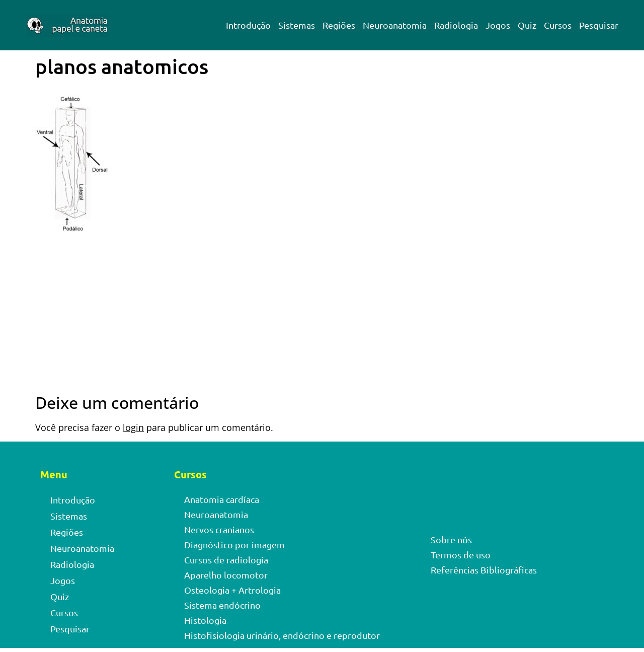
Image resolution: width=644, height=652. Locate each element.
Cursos (558, 25)
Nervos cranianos (219, 529)
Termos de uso (461, 555)
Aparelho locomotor (226, 575)
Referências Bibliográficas (484, 570)
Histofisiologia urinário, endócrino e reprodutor (282, 635)
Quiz (527, 25)
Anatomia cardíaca (222, 499)
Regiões (339, 25)
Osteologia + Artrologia (232, 590)
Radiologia (456, 25)
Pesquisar (599, 25)
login (133, 427)
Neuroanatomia (395, 25)
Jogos (498, 25)
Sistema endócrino (222, 605)
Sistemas (297, 25)
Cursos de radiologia (226, 560)
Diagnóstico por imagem (234, 545)
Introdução (248, 25)
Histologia (205, 620)
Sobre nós (451, 539)
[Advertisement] (322, 319)
